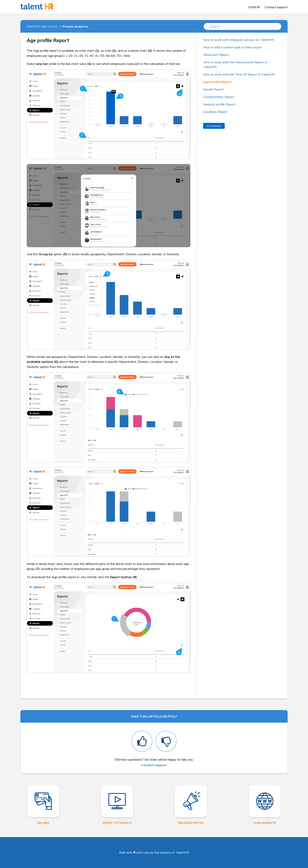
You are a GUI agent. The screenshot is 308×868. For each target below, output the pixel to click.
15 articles (214, 126)
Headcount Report (216, 55)
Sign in (254, 7)
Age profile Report (218, 82)
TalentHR (182, 852)
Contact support (276, 7)
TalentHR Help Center (42, 26)
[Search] (242, 26)
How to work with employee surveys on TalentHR (238, 40)
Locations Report (215, 112)
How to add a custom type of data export (232, 47)
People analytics (75, 26)
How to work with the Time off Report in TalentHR (239, 74)
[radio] (142, 741)
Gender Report (214, 89)
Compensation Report (219, 97)
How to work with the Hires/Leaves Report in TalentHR (235, 65)
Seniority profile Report (219, 104)
